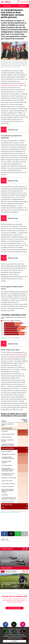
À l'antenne (22, 6)
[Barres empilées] (14, 326)
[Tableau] (14, 463)
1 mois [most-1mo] (14, 556)
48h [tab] (3, 556)
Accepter (14, 641)
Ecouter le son (9, 130)
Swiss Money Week (17, 355)
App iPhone (14, 616)
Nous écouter (25, 2)
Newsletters (6, 616)
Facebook (5, 609)
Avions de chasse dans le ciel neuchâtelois (11, 545)
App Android (22, 616)
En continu (7, 6)
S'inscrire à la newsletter (15, 592)
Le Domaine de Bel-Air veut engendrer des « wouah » (14, 568)
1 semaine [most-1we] (8, 556)
